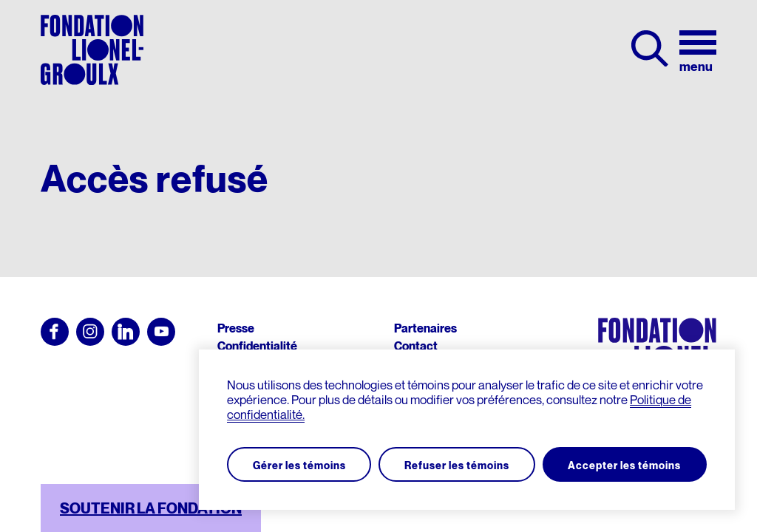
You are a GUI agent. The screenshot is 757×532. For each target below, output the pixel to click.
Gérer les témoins (300, 464)
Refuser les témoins (457, 464)
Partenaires (425, 328)
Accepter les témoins (624, 464)
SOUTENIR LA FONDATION (151, 508)
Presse (236, 328)
